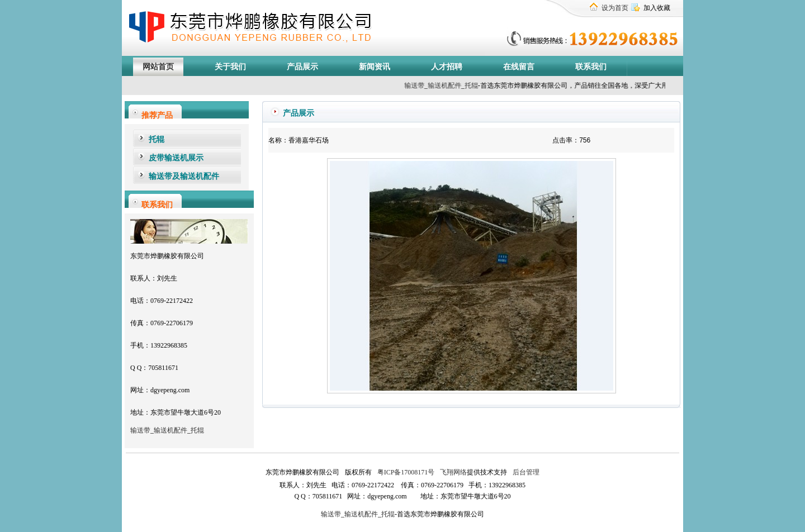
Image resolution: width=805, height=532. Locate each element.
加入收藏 (657, 8)
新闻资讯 (375, 67)
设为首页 (615, 8)
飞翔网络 (453, 472)
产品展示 (302, 67)
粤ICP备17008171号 (406, 472)
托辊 (483, 85)
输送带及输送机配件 (184, 176)
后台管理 (525, 472)
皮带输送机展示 (176, 158)
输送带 (426, 85)
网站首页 (158, 67)
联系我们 (591, 67)
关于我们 (230, 67)
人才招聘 (447, 67)
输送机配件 (171, 430)
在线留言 (519, 67)
